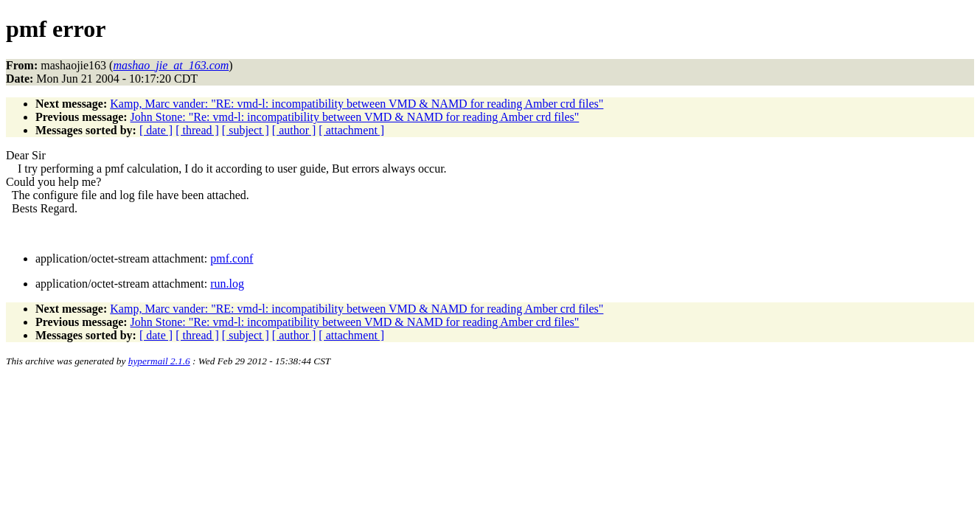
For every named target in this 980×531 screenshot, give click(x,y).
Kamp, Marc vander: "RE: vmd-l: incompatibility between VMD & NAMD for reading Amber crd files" (357, 104)
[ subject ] (246, 130)
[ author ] (294, 130)
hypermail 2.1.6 (159, 361)
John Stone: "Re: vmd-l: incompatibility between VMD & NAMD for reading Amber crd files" (355, 117)
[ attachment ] (351, 130)
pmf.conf (232, 258)
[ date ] (156, 130)
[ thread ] (197, 130)
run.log (227, 284)
